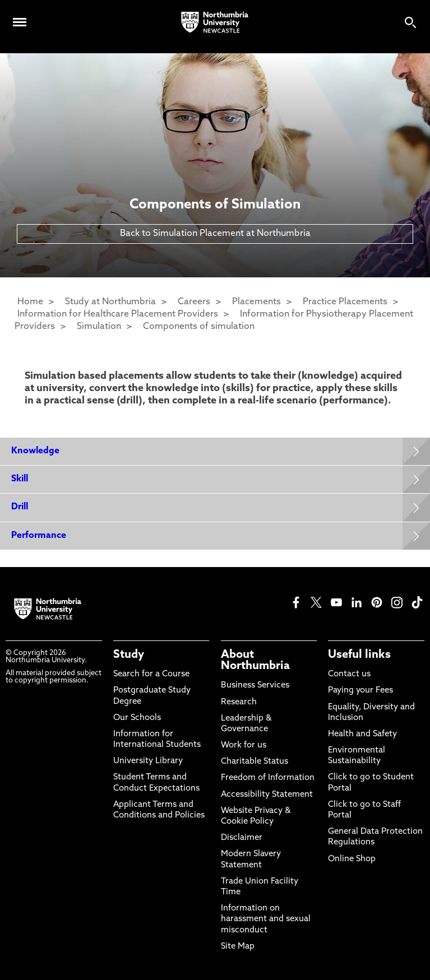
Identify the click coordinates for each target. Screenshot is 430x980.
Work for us (244, 746)
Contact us (349, 674)
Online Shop (352, 859)
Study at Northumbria (110, 302)
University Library (148, 761)
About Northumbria (255, 661)
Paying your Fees (360, 691)
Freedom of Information (268, 778)
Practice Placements (345, 302)
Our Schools (137, 718)
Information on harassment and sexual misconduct (266, 919)
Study (129, 655)
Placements (256, 302)
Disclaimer (242, 838)
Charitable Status (255, 762)
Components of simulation (199, 327)
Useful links (359, 655)
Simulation (99, 327)
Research (239, 702)
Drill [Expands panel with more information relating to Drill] (20, 507)
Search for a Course (151, 674)
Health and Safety (362, 734)
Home (30, 302)
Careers (194, 302)
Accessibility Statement (267, 795)
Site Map (238, 947)
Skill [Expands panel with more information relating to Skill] (20, 479)
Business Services (255, 686)
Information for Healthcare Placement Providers (118, 314)
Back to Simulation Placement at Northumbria (215, 234)
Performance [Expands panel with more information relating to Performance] (39, 536)
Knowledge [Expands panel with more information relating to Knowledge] (35, 451)
